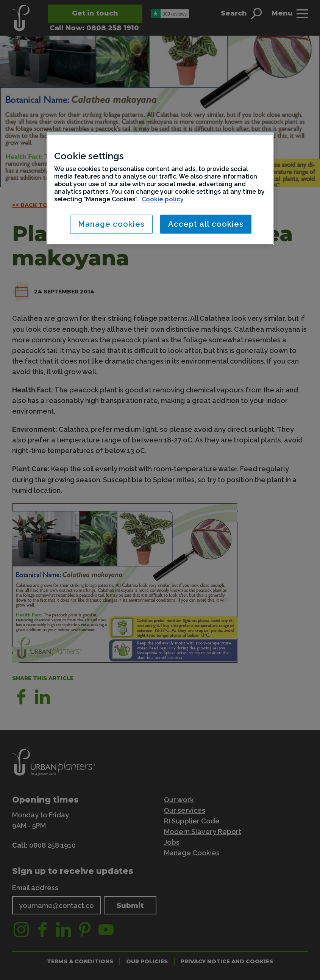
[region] (160, 189)
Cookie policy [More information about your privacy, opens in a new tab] (163, 199)
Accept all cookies (206, 224)
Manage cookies (111, 224)
